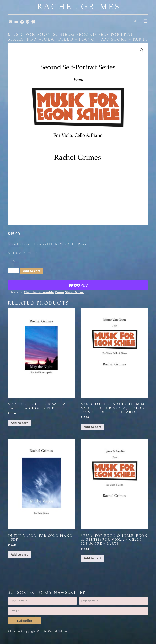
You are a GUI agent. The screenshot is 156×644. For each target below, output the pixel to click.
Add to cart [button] (19, 423)
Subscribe (25, 621)
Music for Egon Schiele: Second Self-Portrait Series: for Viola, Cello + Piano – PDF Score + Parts (78, 37)
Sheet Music (74, 292)
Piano (60, 292)
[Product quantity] (13, 270)
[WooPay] (78, 285)
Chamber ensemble (39, 292)
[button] (142, 50)
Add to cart (32, 271)
